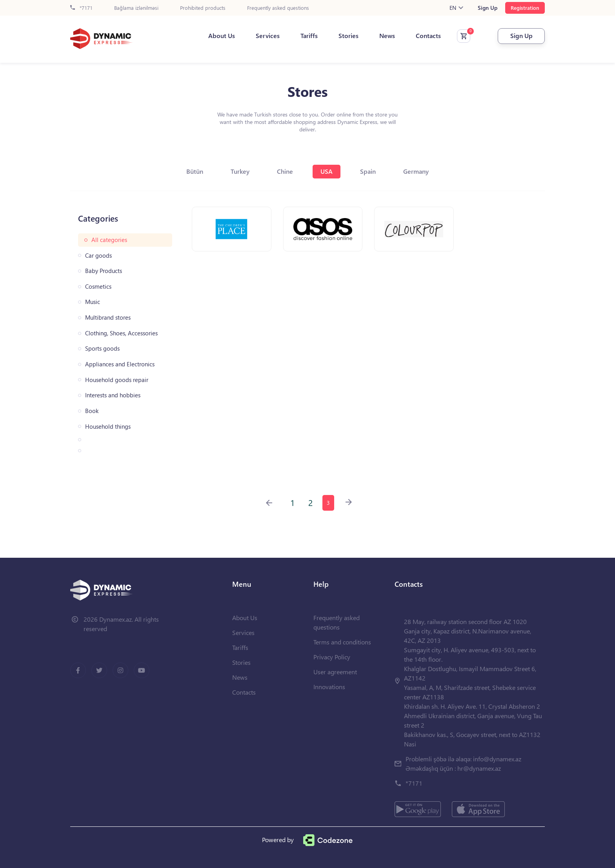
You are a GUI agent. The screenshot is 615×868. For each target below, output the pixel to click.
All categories (109, 240)
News (387, 36)
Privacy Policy (332, 657)
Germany (416, 171)
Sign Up (488, 8)
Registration (525, 8)
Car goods (98, 256)
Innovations (329, 687)
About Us (222, 36)
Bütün (195, 171)
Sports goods (102, 348)
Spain (368, 171)
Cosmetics (98, 287)
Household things (108, 427)
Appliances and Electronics (120, 364)
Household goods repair (117, 380)
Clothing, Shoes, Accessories (121, 333)
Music (93, 302)
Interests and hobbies (113, 395)
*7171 (81, 8)
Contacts (428, 36)
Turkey (240, 171)
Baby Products (104, 271)
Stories (348, 36)
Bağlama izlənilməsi (136, 8)
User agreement (335, 672)
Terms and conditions (342, 642)
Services (268, 36)
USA (327, 171)
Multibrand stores (108, 318)
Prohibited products (203, 8)
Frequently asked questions (278, 8)
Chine (285, 171)
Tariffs (309, 36)
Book (92, 411)
